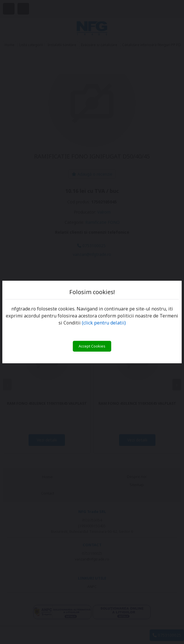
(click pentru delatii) (104, 323)
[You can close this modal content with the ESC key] (92, 322)
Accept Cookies (92, 346)
